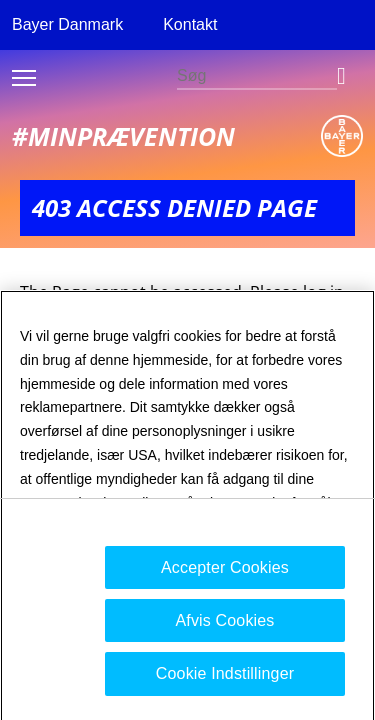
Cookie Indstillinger (225, 681)
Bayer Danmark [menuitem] (67, 24)
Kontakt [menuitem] (190, 24)
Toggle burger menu (24, 78)
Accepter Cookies (225, 574)
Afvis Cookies (224, 627)
